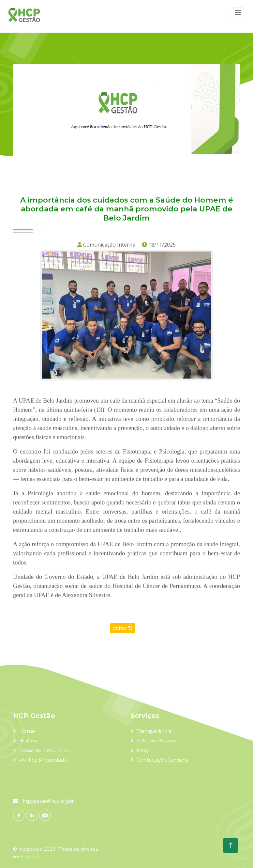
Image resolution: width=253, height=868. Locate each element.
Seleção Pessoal (156, 741)
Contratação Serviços (162, 760)
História (29, 741)
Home (27, 731)
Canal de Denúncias (44, 750)
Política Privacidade (43, 760)
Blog (142, 750)
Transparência (154, 731)
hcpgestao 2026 (37, 849)
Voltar (123, 628)
